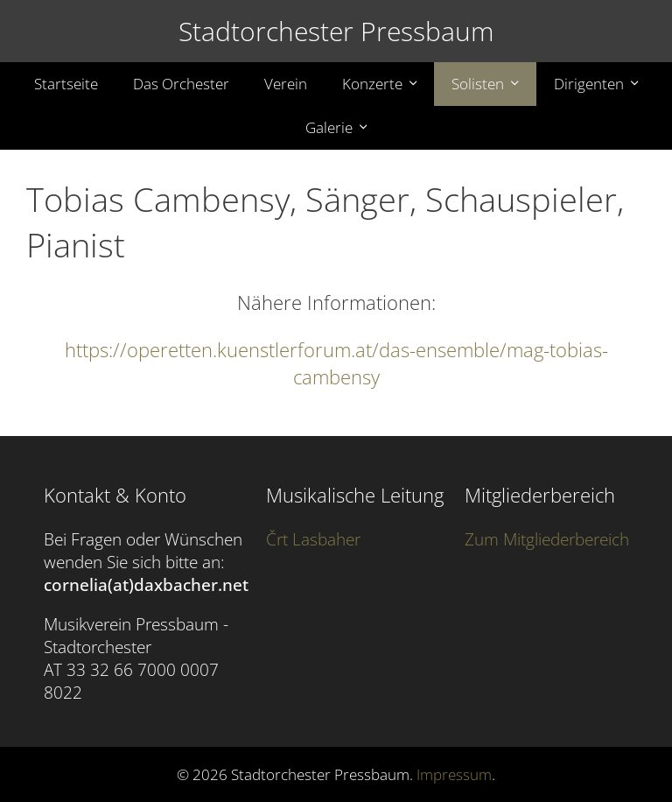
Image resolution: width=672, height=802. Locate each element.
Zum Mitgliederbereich (547, 539)
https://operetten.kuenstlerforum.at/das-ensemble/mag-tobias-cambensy (336, 363)
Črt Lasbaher (313, 539)
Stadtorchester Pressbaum (336, 31)
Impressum (454, 774)
